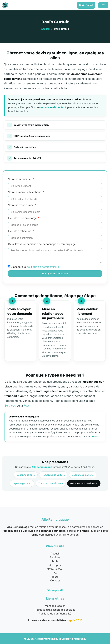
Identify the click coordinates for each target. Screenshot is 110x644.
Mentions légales (55, 606)
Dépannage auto (26, 475)
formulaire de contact (53, 107)
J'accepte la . (35, 267)
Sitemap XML (55, 590)
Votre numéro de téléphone (25, 192)
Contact (55, 580)
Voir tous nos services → (84, 483)
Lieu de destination (20, 231)
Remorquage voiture (53, 475)
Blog (55, 577)
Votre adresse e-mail (21, 205)
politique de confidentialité (43, 267)
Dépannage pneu (22, 483)
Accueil (45, 29)
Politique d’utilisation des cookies (55, 610)
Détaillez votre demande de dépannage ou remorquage (42, 244)
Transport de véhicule (51, 483)
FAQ (26, 406)
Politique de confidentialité (55, 614)
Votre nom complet (20, 179)
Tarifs (55, 561)
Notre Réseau (55, 569)
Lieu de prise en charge (23, 218)
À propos (93, 436)
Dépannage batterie (83, 475)
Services (10, 406)
